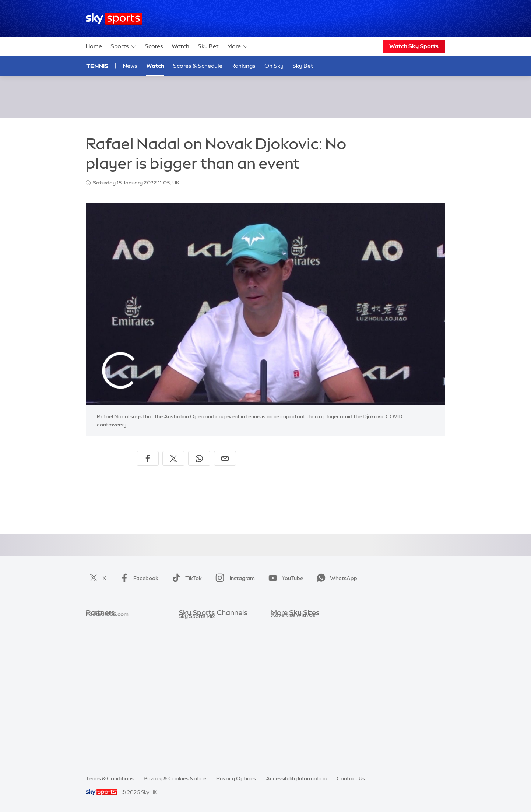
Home (94, 46)
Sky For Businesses (294, 668)
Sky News (283, 635)
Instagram (234, 578)
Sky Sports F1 (195, 679)
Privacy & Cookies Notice (175, 778)
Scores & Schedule (198, 66)
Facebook (138, 578)
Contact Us (351, 778)
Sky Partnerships (292, 679)
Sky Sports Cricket (202, 657)
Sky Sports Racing (201, 734)
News (130, 66)
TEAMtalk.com (105, 646)
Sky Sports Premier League (212, 635)
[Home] (114, 19)
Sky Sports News (199, 712)
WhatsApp (335, 578)
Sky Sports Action (201, 701)
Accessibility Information (296, 778)
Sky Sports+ (193, 723)
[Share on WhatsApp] (199, 458)
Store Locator (288, 701)
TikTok (185, 578)
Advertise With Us (293, 712)
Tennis (97, 66)
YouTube (284, 578)
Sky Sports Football (203, 646)
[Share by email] (225, 458)
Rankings (243, 66)
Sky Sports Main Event (206, 624)
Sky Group (284, 657)
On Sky (274, 66)
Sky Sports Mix (197, 745)
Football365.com (107, 657)
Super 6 (95, 635)
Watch (180, 46)
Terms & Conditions (110, 778)
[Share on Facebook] (148, 458)
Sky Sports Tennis (200, 690)
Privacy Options (236, 778)
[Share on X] (173, 458)
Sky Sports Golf (198, 668)
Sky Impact (285, 690)
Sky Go (280, 646)
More (238, 46)
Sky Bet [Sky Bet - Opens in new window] (303, 66)
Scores (154, 46)
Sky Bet (208, 46)
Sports (123, 46)
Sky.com (282, 624)
